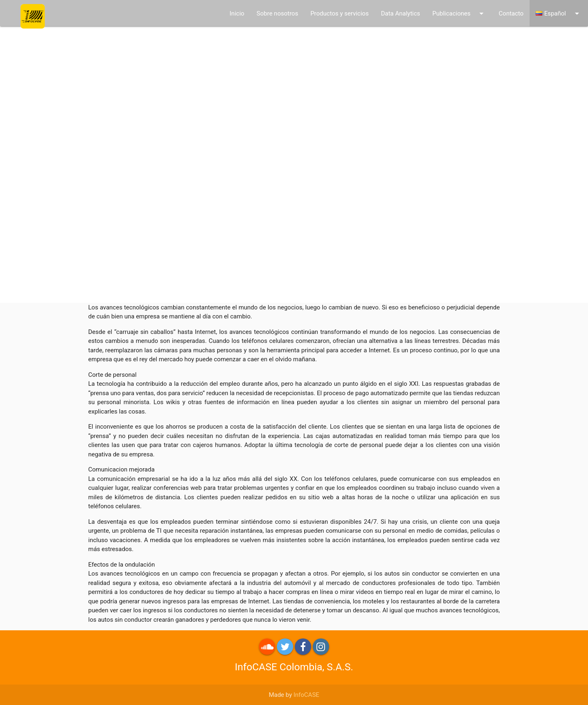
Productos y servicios (340, 13)
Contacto (511, 13)
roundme (267, 647)
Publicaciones (460, 13)
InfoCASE (306, 695)
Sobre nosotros (277, 13)
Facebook (303, 647)
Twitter (285, 647)
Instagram (321, 647)
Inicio (237, 13)
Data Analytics (401, 13)
